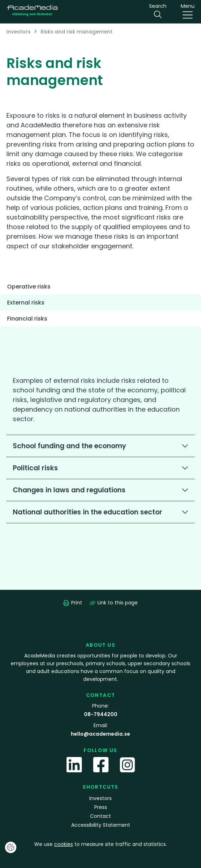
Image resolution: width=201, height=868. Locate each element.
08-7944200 (101, 714)
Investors (18, 32)
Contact (100, 816)
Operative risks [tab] (29, 287)
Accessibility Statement (101, 825)
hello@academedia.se (100, 734)
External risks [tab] (26, 303)
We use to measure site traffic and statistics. (100, 844)
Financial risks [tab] (27, 319)
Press (101, 807)
